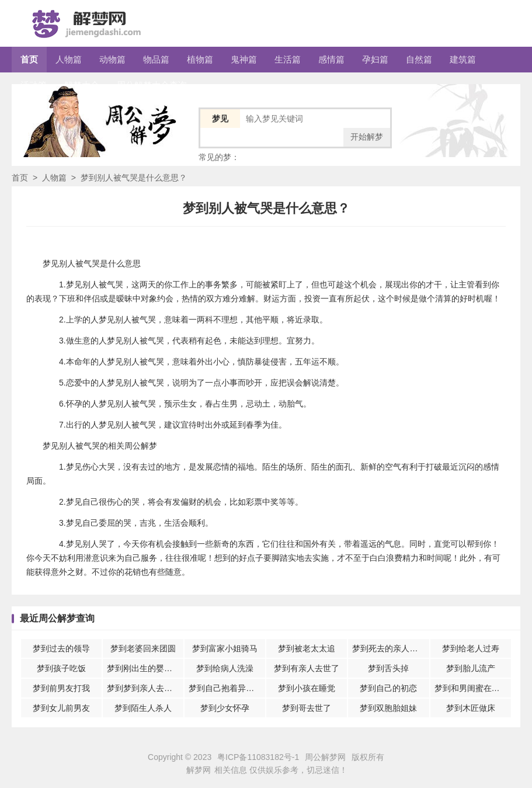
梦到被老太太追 (307, 648)
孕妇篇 (375, 59)
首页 (29, 59)
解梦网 (199, 770)
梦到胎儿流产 (471, 668)
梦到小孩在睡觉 (307, 688)
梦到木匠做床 (471, 708)
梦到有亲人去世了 (307, 668)
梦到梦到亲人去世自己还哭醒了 (145, 688)
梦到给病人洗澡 (225, 668)
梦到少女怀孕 (225, 708)
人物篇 (69, 59)
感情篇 (331, 59)
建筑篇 (463, 59)
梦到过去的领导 (61, 648)
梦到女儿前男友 (61, 708)
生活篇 (288, 59)
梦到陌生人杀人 (143, 708)
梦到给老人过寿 (471, 648)
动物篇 (112, 59)
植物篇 (200, 59)
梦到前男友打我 (61, 688)
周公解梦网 (325, 757)
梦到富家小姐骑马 (225, 648)
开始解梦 (367, 137)
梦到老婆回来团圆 (143, 648)
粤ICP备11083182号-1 (258, 757)
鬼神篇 (244, 59)
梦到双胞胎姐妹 (388, 708)
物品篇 (156, 59)
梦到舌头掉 (388, 668)
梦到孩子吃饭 (61, 668)
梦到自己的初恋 (388, 688)
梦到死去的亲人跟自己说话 (390, 648)
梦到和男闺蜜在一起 (471, 688)
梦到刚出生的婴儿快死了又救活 (145, 668)
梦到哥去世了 (307, 708)
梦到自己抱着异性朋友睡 (227, 688)
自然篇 (419, 59)
